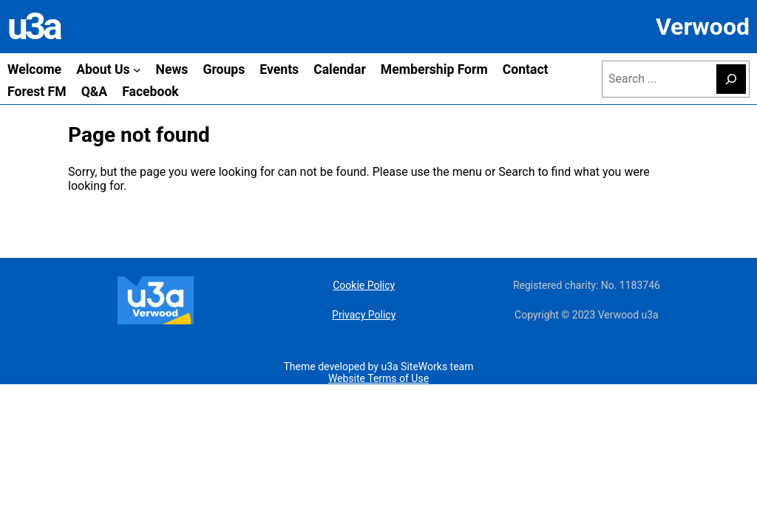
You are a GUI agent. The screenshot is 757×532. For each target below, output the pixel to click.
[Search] (731, 79)
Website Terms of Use (378, 378)
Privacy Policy (364, 315)
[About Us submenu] (137, 70)
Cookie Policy (364, 285)
